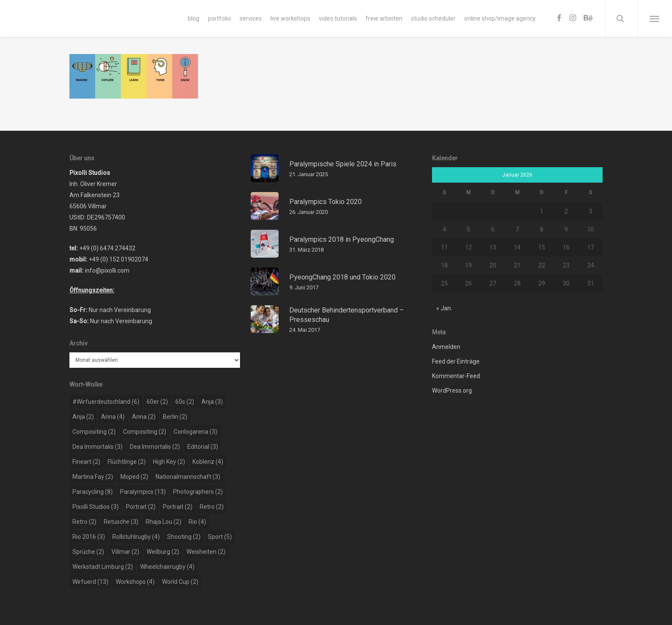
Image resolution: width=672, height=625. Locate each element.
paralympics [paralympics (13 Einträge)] (143, 492)
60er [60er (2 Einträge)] (157, 402)
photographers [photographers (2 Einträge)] (198, 492)
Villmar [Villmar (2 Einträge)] (125, 552)
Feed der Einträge (456, 361)
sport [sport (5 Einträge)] (220, 537)
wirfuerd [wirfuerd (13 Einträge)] (90, 582)
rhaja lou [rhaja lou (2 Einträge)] (163, 522)
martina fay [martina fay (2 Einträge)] (93, 477)
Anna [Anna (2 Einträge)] (144, 417)
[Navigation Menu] (655, 18)
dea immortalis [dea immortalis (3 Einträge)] (97, 447)
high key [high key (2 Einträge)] (169, 462)
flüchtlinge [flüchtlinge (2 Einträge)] (127, 462)
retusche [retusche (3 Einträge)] (121, 522)
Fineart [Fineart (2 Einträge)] (86, 462)
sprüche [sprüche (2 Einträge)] (88, 552)
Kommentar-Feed (456, 376)
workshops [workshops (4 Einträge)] (135, 582)
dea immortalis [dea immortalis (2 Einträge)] (155, 447)
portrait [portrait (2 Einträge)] (141, 507)
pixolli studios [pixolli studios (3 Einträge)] (96, 507)
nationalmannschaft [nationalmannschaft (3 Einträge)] (188, 477)
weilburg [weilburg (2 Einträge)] (163, 552)
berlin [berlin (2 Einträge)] (175, 417)
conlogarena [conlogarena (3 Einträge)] (195, 432)
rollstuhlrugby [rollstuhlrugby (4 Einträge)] (136, 537)
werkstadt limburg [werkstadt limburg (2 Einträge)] (103, 567)
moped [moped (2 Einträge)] (134, 477)
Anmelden (446, 347)
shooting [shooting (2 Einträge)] (184, 537)
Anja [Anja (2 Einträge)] (83, 417)
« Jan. (444, 308)
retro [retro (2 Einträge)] (212, 507)
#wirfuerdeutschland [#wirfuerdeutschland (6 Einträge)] (106, 402)
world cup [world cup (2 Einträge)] (180, 582)
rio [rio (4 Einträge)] (197, 522)
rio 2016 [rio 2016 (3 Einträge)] (89, 537)
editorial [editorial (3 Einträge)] (203, 447)
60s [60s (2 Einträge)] (185, 402)
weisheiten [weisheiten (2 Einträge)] (206, 552)
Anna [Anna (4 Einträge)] (113, 417)
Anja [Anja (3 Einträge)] (212, 402)
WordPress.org (452, 391)
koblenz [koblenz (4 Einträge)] (208, 462)
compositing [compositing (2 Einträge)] (94, 432)
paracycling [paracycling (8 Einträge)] (93, 492)
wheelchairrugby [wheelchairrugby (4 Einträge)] (167, 567)
